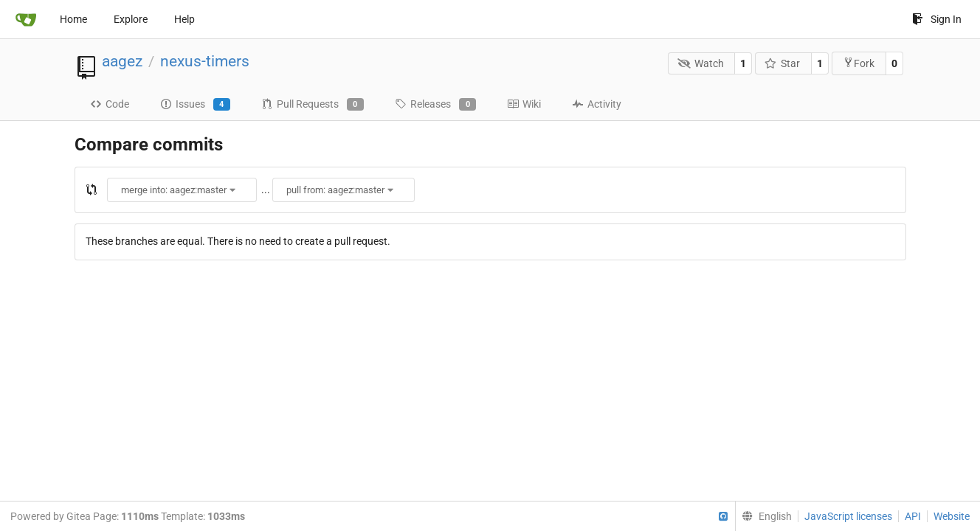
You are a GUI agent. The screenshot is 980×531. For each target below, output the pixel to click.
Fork (859, 63)
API (913, 516)
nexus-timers (205, 61)
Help (184, 19)
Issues (195, 105)
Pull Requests (313, 105)
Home (73, 19)
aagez (122, 61)
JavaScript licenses (848, 516)
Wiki (524, 104)
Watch (701, 63)
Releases (435, 105)
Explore (131, 19)
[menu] (763, 516)
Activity (597, 104)
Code (110, 104)
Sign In (937, 19)
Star (783, 63)
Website (952, 516)
